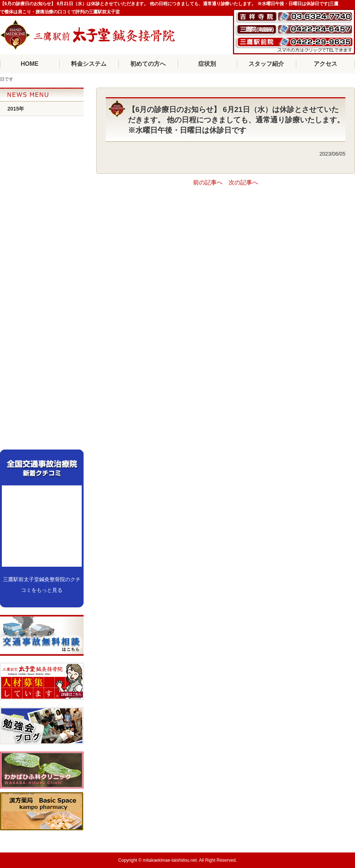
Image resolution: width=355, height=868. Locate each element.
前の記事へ (208, 182)
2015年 (16, 109)
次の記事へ (243, 182)
